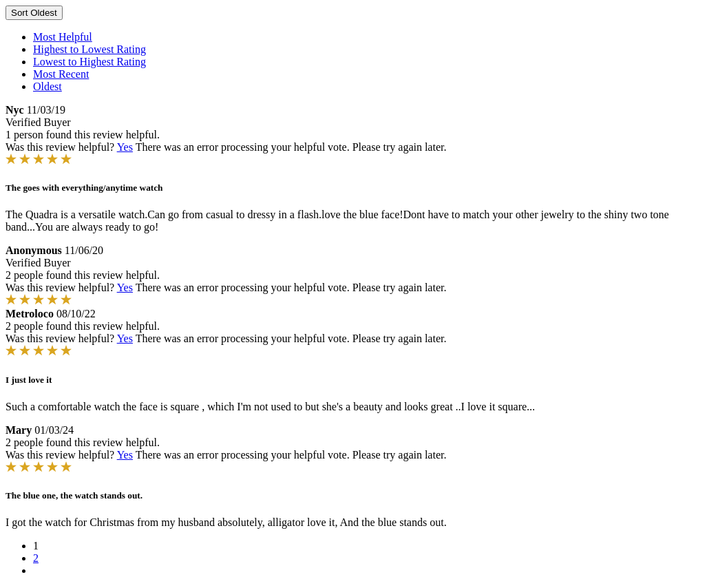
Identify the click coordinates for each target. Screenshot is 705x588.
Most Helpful (63, 37)
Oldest (48, 86)
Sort (34, 13)
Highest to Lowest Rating (90, 49)
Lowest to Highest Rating (90, 62)
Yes (125, 147)
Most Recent (61, 74)
